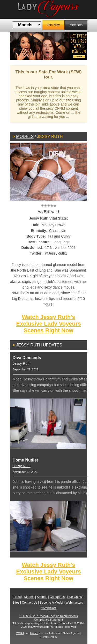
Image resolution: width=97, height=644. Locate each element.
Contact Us (29, 603)
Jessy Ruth (22, 363)
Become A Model (51, 603)
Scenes (42, 597)
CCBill (20, 633)
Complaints (48, 608)
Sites (16, 603)
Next (79, 46)
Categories (57, 597)
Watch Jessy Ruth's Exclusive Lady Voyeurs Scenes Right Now (48, 324)
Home (18, 597)
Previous (18, 46)
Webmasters (74, 603)
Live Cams (75, 597)
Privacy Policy (48, 637)
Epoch (34, 633)
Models (25, 137)
